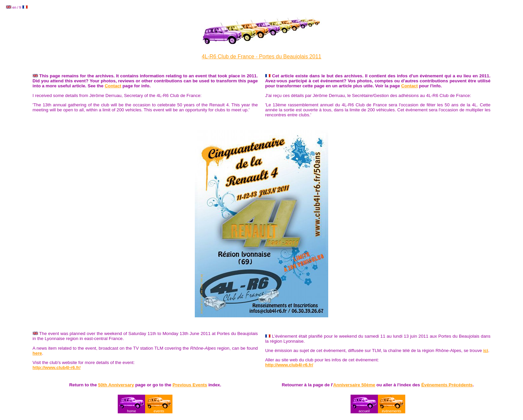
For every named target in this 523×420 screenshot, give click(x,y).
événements (392, 411)
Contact (113, 86)
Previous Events (190, 385)
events (159, 411)
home (132, 411)
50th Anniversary (116, 385)
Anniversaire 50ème (354, 385)
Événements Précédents (447, 385)
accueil (364, 411)
